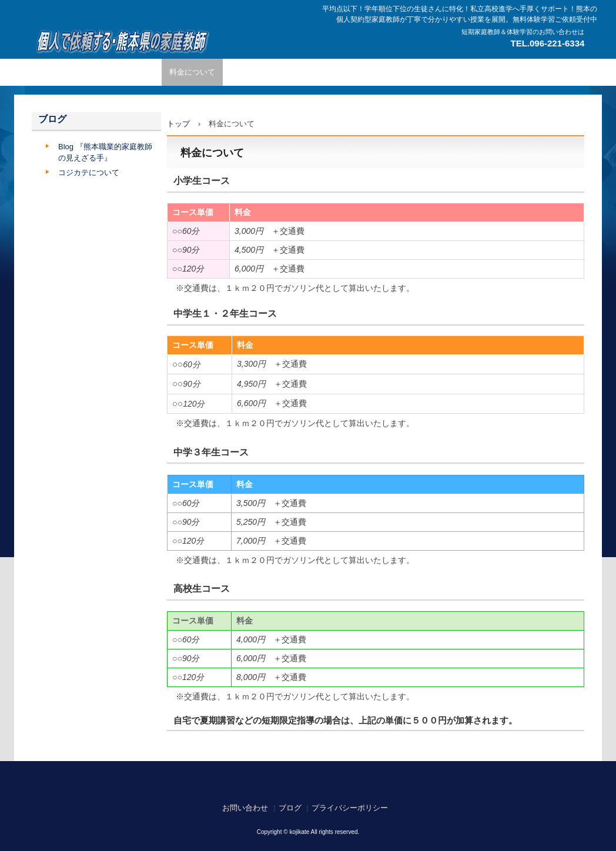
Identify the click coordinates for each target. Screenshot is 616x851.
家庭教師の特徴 (127, 72)
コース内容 (326, 72)
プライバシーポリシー (350, 808)
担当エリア (441, 72)
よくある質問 (383, 72)
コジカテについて (89, 172)
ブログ (52, 119)
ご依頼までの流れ (261, 72)
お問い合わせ (245, 808)
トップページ (62, 72)
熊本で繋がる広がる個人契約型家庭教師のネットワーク (121, 41)
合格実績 (490, 72)
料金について (192, 72)
